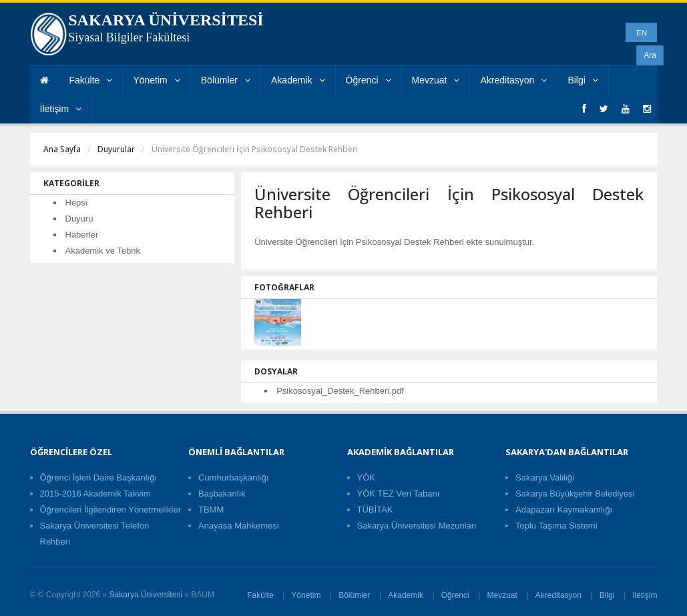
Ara (650, 55)
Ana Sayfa (62, 149)
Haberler (82, 235)
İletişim (61, 109)
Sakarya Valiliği (545, 478)
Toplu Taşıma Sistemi (556, 526)
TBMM (211, 510)
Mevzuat (436, 80)
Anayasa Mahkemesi (239, 526)
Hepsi (76, 203)
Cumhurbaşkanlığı (234, 478)
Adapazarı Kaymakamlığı (564, 510)
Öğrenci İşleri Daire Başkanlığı (99, 478)
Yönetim (156, 80)
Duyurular (116, 149)
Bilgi (583, 80)
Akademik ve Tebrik (103, 251)
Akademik (298, 80)
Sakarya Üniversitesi (146, 595)
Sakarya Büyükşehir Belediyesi (575, 494)
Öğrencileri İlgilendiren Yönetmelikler (110, 510)
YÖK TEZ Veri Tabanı (399, 494)
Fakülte (91, 80)
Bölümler (226, 80)
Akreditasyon (513, 80)
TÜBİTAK (375, 510)
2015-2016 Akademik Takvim (95, 494)
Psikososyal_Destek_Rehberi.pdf (340, 391)
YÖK (366, 478)
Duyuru (79, 219)
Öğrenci (369, 80)
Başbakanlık (222, 494)
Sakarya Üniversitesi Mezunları (417, 526)
